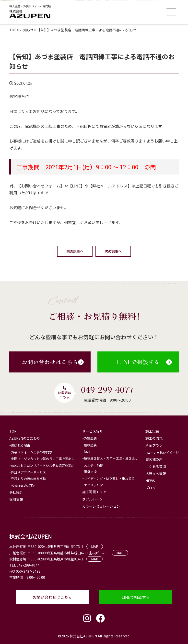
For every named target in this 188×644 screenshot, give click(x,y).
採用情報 (16, 499)
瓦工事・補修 (94, 465)
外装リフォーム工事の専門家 (32, 452)
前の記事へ (75, 251)
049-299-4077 (107, 389)
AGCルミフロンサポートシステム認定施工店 (43, 465)
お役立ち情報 (156, 473)
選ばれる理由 (21, 445)
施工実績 (152, 431)
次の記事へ (113, 251)
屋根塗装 (90, 445)
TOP (13, 431)
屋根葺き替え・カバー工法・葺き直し (111, 458)
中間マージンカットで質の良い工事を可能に (43, 459)
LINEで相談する (144, 362)
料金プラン (154, 445)
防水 (87, 452)
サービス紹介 (93, 431)
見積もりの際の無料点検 (29, 479)
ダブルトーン (92, 499)
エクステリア (94, 485)
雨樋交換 (90, 472)
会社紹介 (16, 492)
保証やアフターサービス (29, 472)
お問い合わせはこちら (53, 362)
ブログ (151, 488)
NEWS (150, 481)
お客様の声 (154, 459)
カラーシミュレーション (101, 506)
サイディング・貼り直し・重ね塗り (109, 478)
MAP (95, 546)
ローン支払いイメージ (163, 453)
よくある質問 (156, 466)
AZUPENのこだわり (25, 438)
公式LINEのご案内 (24, 486)
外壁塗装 (90, 438)
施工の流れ (154, 438)
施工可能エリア (94, 492)
